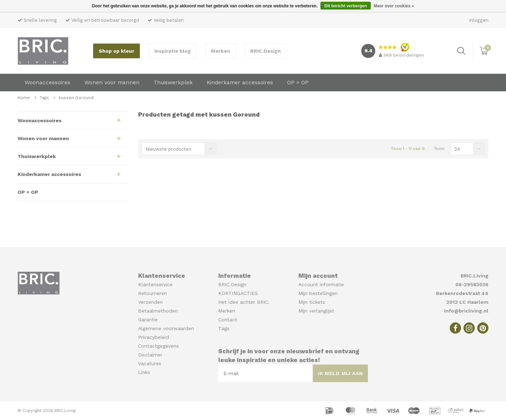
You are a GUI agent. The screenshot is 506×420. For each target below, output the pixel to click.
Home (24, 98)
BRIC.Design (265, 51)
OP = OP (298, 83)
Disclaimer (150, 355)
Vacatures (150, 363)
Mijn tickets (312, 302)
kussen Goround (76, 98)
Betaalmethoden (158, 311)
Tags (44, 98)
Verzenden (150, 302)
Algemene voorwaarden (166, 328)
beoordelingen (401, 55)
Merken (220, 51)
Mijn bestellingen (318, 293)
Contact (228, 320)
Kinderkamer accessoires (240, 83)
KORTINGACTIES (238, 293)
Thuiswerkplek (173, 83)
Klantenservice (155, 284)
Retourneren (153, 293)
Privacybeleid (154, 337)
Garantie (148, 320)
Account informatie (321, 284)
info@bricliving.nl (466, 311)
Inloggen (479, 20)
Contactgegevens (158, 346)
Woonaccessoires (47, 83)
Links (144, 372)
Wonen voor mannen (112, 83)
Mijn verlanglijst (316, 311)
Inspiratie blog (173, 51)
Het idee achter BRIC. (244, 302)
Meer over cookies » (394, 6)
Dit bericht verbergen (346, 6)
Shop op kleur (116, 51)
